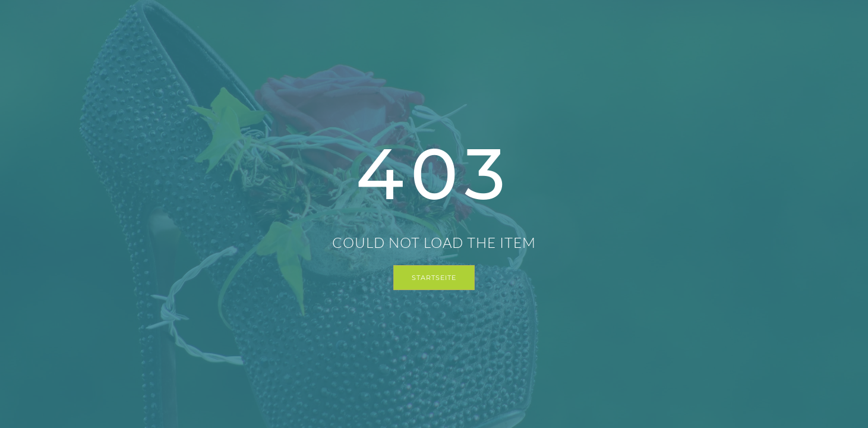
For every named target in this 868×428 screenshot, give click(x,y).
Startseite (434, 278)
